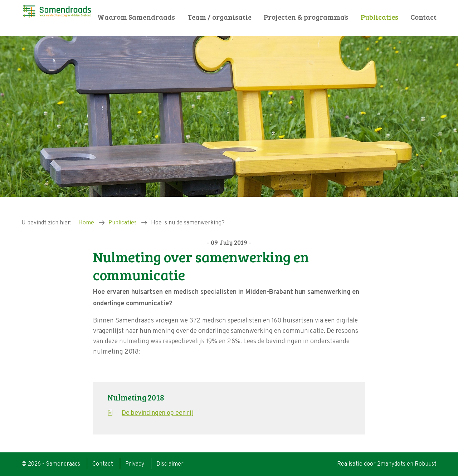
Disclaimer (170, 464)
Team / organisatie (220, 17)
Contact (423, 17)
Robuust (426, 464)
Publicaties (379, 17)
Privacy (135, 464)
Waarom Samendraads (136, 17)
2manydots (391, 464)
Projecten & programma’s (306, 17)
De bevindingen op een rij (158, 413)
